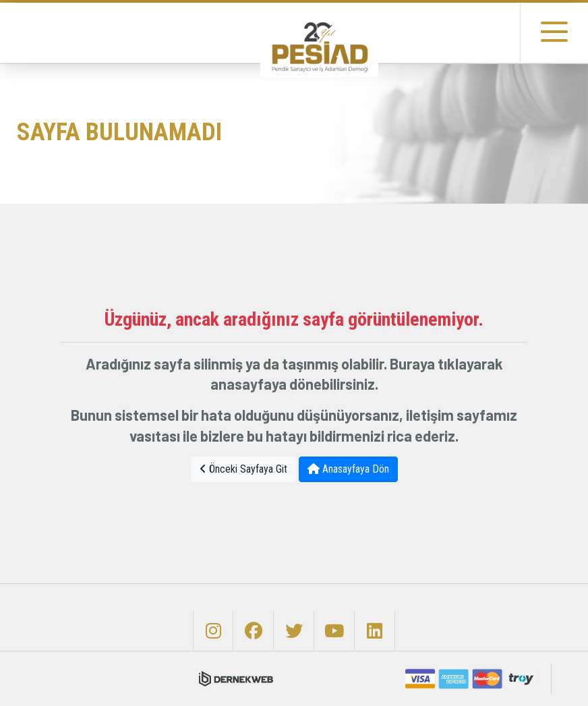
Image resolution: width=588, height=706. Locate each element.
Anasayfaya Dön (348, 469)
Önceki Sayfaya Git (243, 469)
